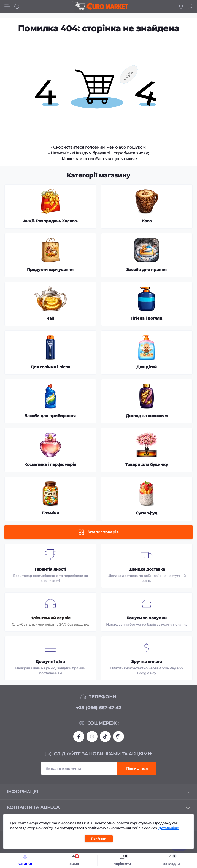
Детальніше (169, 828)
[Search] (17, 7)
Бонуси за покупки (147, 618)
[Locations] (181, 7)
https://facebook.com (79, 736)
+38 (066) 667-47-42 (98, 708)
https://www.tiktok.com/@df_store (105, 736)
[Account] (191, 7)
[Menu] (7, 7)
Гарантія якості (50, 569)
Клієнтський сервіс (50, 618)
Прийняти (99, 839)
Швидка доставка (147, 569)
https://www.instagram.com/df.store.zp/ (92, 736)
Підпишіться (137, 768)
